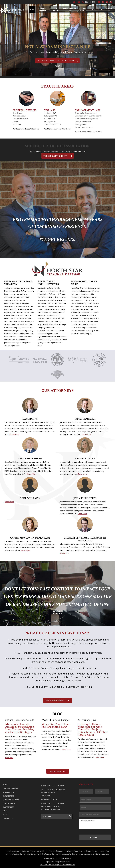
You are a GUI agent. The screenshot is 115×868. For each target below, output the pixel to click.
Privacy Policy (64, 861)
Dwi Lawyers (56, 10)
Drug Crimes (18, 113)
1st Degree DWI (50, 113)
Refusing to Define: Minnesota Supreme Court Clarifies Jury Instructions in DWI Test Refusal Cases (93, 729)
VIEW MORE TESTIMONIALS (57, 700)
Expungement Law (70, 10)
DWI (94, 720)
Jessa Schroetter (85, 498)
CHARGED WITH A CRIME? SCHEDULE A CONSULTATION (57, 61)
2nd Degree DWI (50, 116)
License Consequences (53, 124)
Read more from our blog (58, 771)
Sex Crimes (17, 124)
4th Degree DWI (50, 122)
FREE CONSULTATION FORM (58, 156)
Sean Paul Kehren (30, 459)
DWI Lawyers (8, 792)
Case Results (84, 10)
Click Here (35, 129)
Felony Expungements (84, 127)
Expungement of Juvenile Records (88, 116)
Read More (14, 434)
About (93, 10)
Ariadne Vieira (85, 459)
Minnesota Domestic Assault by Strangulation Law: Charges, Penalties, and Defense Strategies (20, 728)
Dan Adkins (30, 419)
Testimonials (9, 803)
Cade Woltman (30, 498)
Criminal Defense (43, 10)
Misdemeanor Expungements (87, 119)
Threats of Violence (20, 119)
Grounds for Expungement (85, 113)
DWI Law (50, 110)
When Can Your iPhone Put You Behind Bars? (56, 725)
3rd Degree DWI (50, 119)
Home (32, 10)
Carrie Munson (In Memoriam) (30, 538)
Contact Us (109, 10)
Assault (15, 122)
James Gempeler (85, 419)
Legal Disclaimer (52, 861)
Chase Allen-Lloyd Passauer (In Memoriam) (85, 539)
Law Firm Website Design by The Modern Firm (57, 864)
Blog (100, 10)
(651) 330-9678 (90, 2)
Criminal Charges (61, 720)
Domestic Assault (19, 116)
